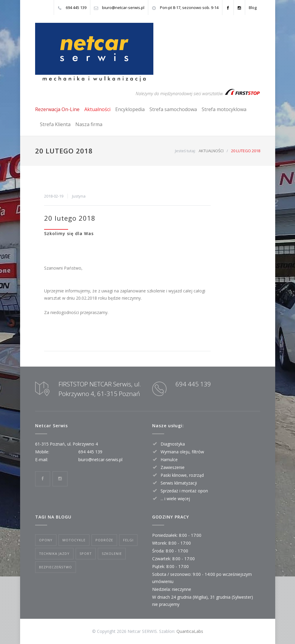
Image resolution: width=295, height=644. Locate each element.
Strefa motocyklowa (224, 109)
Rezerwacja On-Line (57, 109)
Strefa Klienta (55, 124)
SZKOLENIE (112, 553)
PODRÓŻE (104, 540)
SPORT (86, 553)
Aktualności (97, 109)
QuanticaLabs (190, 631)
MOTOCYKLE (74, 540)
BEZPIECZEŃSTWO (56, 567)
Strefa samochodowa (173, 109)
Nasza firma (89, 124)
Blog (253, 8)
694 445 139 (76, 8)
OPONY (46, 540)
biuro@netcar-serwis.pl (123, 8)
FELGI (128, 540)
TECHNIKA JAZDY (54, 553)
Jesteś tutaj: (185, 151)
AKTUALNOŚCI (211, 151)
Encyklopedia (130, 109)
